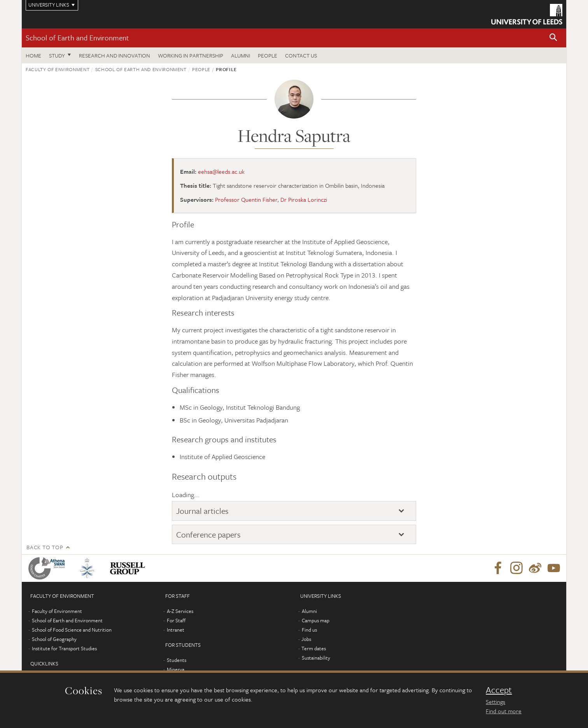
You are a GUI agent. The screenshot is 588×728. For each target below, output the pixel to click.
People (268, 55)
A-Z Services (180, 611)
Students (177, 660)
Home (33, 55)
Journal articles (202, 511)
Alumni (241, 55)
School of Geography (54, 639)
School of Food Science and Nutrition (72, 630)
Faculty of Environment (58, 69)
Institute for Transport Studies (64, 648)
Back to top (45, 547)
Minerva (176, 669)
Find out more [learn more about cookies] (504, 711)
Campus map (316, 620)
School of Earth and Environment (77, 38)
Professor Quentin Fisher (246, 199)
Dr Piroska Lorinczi (304, 199)
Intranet (176, 630)
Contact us (301, 55)
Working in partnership (191, 55)
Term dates (314, 648)
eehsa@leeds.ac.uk (221, 171)
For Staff (176, 620)
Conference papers (208, 534)
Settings (495, 702)
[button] (553, 38)
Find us (309, 630)
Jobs (306, 639)
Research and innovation (115, 55)
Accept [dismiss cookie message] (499, 690)
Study (57, 55)
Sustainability (316, 658)
